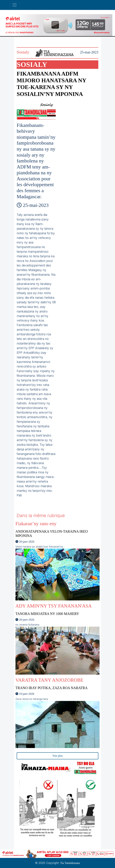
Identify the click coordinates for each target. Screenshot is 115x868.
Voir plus (57, 756)
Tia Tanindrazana (70, 863)
